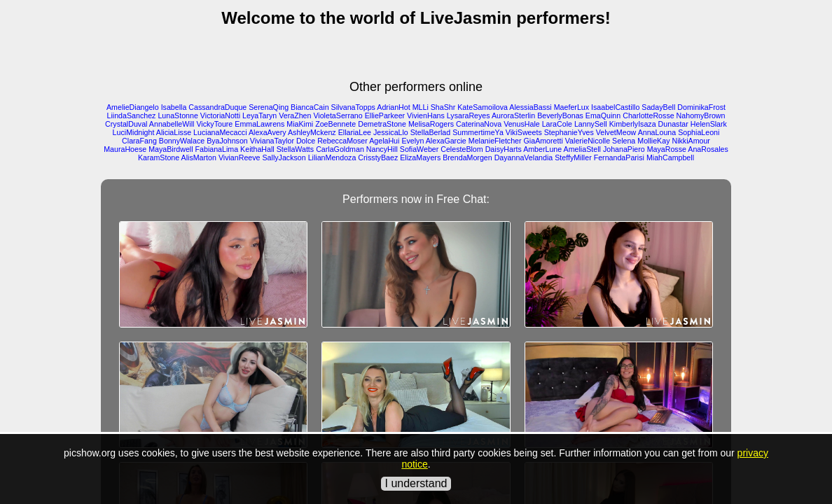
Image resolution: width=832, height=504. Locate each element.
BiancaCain (310, 107)
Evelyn (412, 141)
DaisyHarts (504, 149)
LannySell (591, 124)
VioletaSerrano (338, 115)
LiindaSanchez (132, 115)
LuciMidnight (134, 132)
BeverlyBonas (560, 115)
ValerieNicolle (588, 141)
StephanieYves (569, 132)
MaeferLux (571, 107)
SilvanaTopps (353, 107)
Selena (624, 141)
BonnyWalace (182, 141)
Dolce (306, 141)
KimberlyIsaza (633, 124)
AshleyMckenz (312, 132)
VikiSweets (524, 132)
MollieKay (653, 141)
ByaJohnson (227, 141)
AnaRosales (708, 149)
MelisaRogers (431, 124)
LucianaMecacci (220, 132)
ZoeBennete (335, 124)
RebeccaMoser (342, 141)
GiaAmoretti (543, 141)
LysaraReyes (469, 115)
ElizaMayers (420, 157)
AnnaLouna (657, 132)
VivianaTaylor (272, 141)
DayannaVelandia (524, 157)
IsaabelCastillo (615, 107)
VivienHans (426, 115)
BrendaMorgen (467, 157)
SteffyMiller (573, 157)
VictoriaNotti (220, 115)
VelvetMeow (616, 132)
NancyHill (382, 149)
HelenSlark (709, 124)
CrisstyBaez (378, 157)
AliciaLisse (174, 132)
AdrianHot (393, 107)
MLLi (421, 107)
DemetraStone (382, 124)
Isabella (174, 107)
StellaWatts (296, 149)
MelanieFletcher (495, 141)
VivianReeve (240, 157)
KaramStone (159, 157)
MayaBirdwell (171, 149)
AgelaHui (384, 141)
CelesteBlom (462, 149)
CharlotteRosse (648, 115)
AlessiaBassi (530, 107)
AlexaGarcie (446, 141)
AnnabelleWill (172, 124)
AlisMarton (199, 157)
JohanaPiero (624, 149)
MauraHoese (125, 149)
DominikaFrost (701, 107)
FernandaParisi (619, 157)
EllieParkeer (385, 115)
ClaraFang (139, 141)
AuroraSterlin (513, 115)
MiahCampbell (670, 157)
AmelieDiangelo (133, 107)
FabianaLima (217, 149)
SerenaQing (269, 107)
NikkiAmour (691, 141)
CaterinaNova (479, 124)
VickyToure (214, 124)
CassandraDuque (217, 107)
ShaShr (443, 107)
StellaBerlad (430, 132)
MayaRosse (667, 149)
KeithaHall (257, 149)
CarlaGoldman (340, 149)
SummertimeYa (478, 132)
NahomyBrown (701, 115)
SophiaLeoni (699, 132)
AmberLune (542, 149)
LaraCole (557, 124)
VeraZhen (295, 115)
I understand (416, 483)
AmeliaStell (582, 149)
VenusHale (522, 124)
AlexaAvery (268, 132)
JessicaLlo (391, 132)
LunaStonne (178, 115)
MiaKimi (300, 124)
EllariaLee (355, 132)
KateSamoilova (483, 107)
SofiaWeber (419, 149)
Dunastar (673, 124)
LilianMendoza (332, 157)
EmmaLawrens (259, 124)
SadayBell (658, 107)
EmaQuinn (603, 115)
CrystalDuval (126, 124)
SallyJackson (284, 157)
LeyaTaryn (259, 115)
